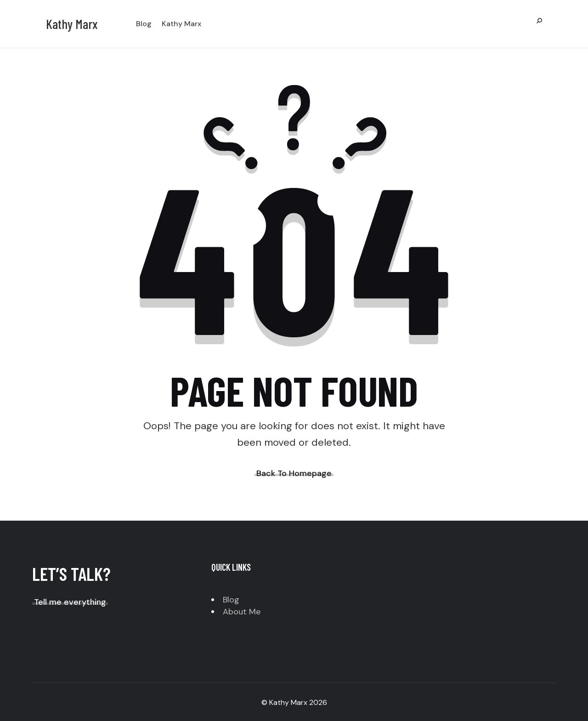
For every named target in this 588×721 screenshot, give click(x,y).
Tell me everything (70, 602)
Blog (231, 600)
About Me (242, 612)
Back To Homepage (294, 473)
